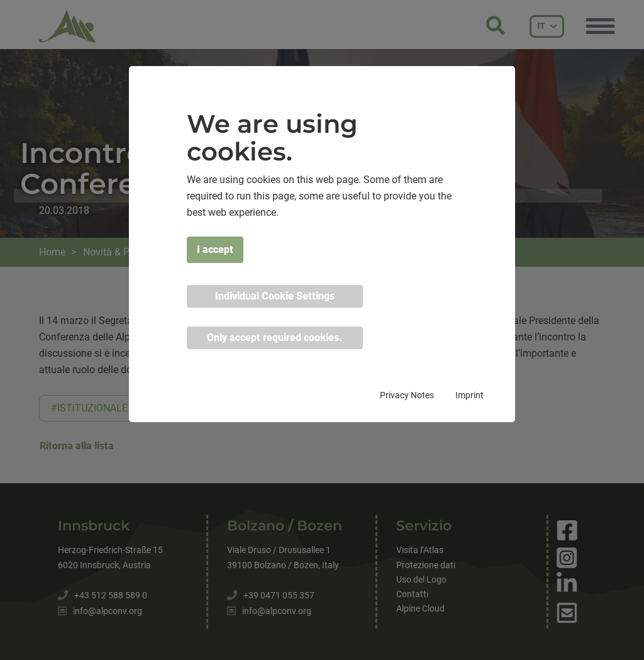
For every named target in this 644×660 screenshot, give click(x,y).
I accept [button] (215, 249)
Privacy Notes (407, 395)
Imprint (469, 395)
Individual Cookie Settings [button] (275, 296)
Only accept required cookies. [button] (275, 338)
